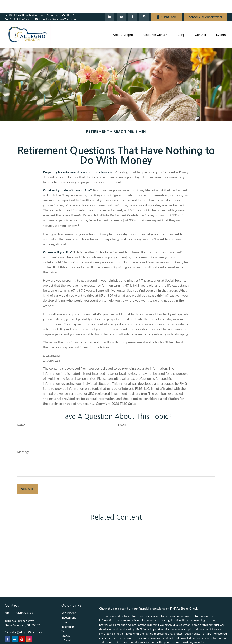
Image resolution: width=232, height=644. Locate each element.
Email (122, 412)
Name (21, 412)
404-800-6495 (17, 6)
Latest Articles (70, 632)
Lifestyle (67, 628)
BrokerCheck (189, 596)
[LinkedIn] (110, 4)
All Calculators (71, 642)
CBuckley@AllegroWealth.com (56, 6)
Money (66, 623)
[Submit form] (27, 476)
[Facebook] (133, 4)
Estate (65, 609)
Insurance (68, 614)
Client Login (166, 4)
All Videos (68, 637)
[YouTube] (121, 4)
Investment (69, 605)
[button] (123, 22)
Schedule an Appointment (206, 4)
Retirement (68, 600)
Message (23, 439)
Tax (64, 619)
